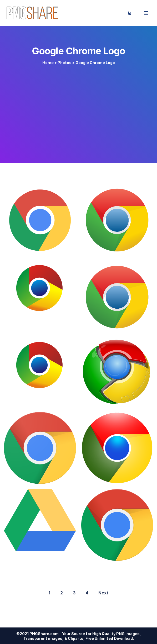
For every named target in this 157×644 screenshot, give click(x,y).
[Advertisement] (78, 111)
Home (48, 63)
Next (103, 593)
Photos (65, 63)
